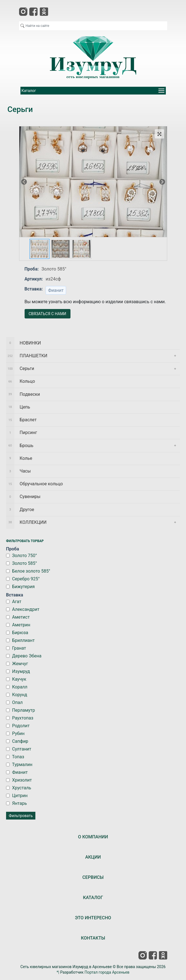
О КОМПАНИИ (93, 837)
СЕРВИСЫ (93, 877)
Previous (24, 182)
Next (162, 182)
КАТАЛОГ (93, 898)
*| (58, 972)
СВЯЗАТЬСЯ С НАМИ (48, 314)
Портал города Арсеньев (107, 972)
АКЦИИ (93, 857)
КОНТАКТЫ (93, 938)
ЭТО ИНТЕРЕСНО (93, 918)
